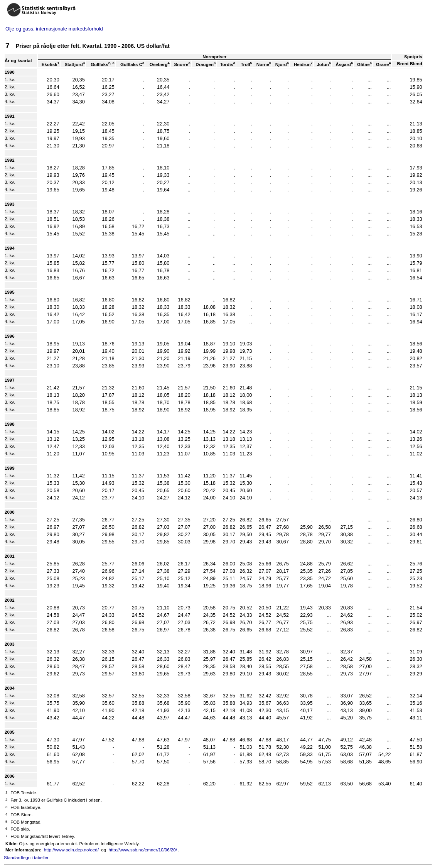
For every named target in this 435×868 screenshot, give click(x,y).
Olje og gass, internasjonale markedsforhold (54, 29)
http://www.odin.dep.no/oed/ (71, 850)
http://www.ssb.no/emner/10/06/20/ (143, 850)
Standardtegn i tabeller (26, 858)
